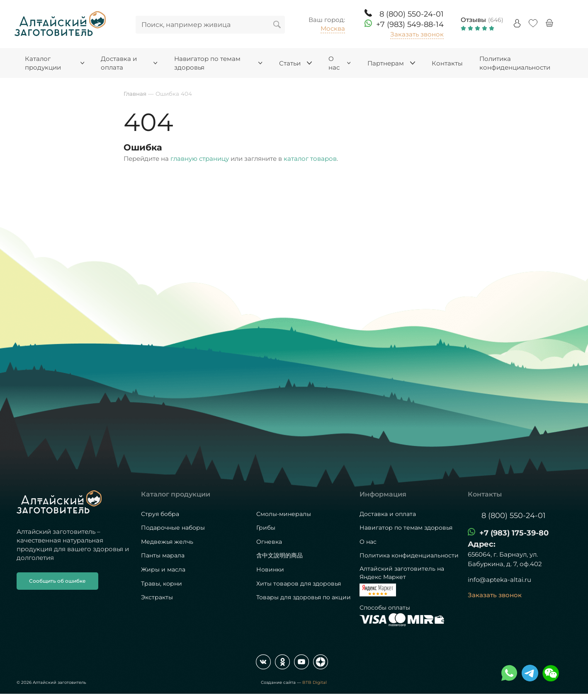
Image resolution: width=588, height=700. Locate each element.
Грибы (266, 528)
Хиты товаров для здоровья (299, 584)
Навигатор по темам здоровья (406, 528)
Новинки (270, 569)
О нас (368, 542)
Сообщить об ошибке (57, 581)
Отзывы (473, 20)
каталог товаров (310, 159)
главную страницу (200, 159)
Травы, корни (162, 584)
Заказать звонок (417, 34)
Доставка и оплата (388, 514)
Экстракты (157, 597)
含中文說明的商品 (279, 555)
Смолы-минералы (284, 514)
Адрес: (482, 544)
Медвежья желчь (167, 542)
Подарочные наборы (173, 528)
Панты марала (163, 555)
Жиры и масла (163, 569)
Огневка (269, 542)
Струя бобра (160, 514)
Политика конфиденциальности (409, 555)
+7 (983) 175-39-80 (514, 533)
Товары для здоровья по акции (304, 597)
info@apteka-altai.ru (499, 580)
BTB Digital (315, 682)
